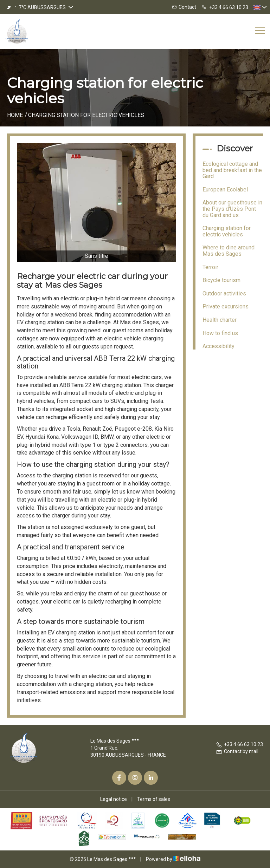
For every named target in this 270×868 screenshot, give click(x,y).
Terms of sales (154, 799)
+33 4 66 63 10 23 (239, 744)
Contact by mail (237, 751)
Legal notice (114, 799)
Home (15, 115)
